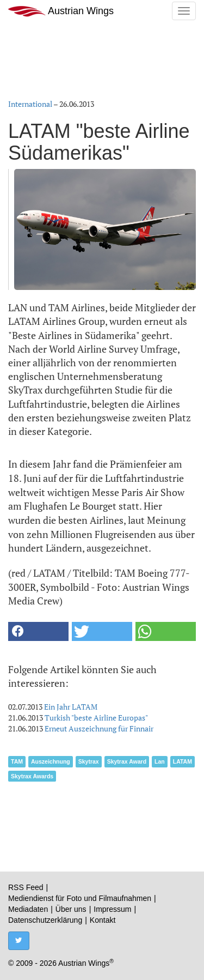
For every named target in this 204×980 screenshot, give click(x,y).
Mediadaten (28, 909)
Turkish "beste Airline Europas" (96, 718)
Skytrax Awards (32, 776)
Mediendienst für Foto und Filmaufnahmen (80, 898)
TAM (17, 761)
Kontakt (103, 920)
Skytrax (89, 761)
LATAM (183, 761)
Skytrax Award (127, 761)
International (30, 104)
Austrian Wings (61, 11)
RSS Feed (26, 887)
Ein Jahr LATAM (71, 707)
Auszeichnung (51, 761)
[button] (38, 631)
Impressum (112, 909)
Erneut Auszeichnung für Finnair (99, 728)
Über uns (71, 909)
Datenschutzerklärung (45, 920)
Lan (160, 761)
